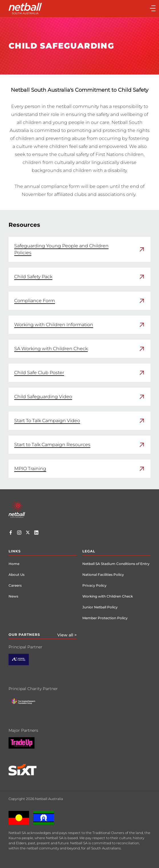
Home (14, 564)
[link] (79, 249)
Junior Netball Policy (100, 607)
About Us (17, 575)
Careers (15, 585)
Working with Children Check (108, 596)
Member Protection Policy (105, 618)
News (13, 596)
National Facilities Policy (103, 575)
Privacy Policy (94, 585)
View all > (67, 635)
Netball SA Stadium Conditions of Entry (116, 564)
